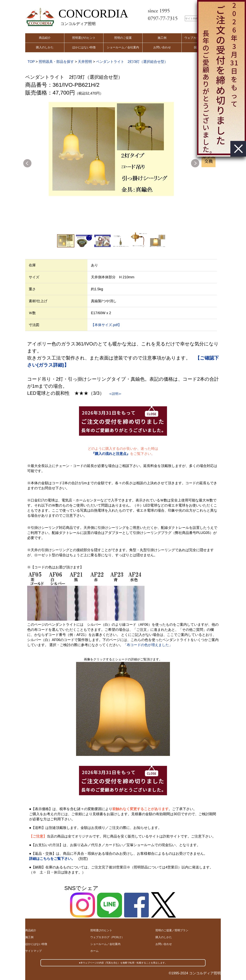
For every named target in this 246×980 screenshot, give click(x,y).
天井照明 (85, 62)
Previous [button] (27, 163)
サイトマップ (33, 951)
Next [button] (195, 163)
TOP (31, 62)
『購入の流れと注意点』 (111, 454)
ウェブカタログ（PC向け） (107, 937)
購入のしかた (45, 47)
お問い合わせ (162, 47)
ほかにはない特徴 (84, 47)
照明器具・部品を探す (56, 62)
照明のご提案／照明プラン (172, 930)
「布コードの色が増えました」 (148, 645)
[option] (111, 149)
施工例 (162, 38)
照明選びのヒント (84, 38)
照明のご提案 (123, 38)
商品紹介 (45, 38)
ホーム (94, 951)
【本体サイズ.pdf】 (106, 325)
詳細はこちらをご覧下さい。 (52, 859)
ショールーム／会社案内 (123, 47)
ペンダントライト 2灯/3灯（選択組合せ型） (132, 62)
